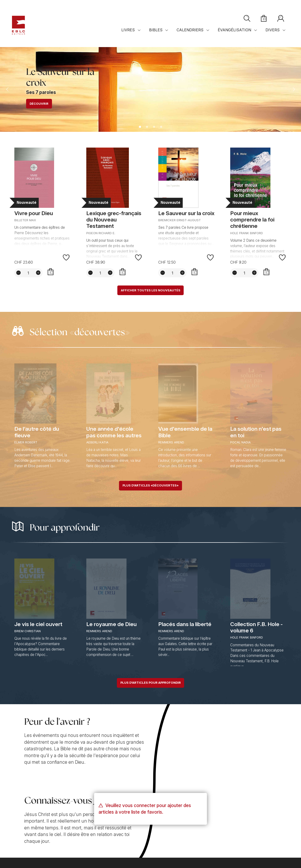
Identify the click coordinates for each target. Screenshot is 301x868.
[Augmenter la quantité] (38, 273)
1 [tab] (140, 127)
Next (294, 89)
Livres (128, 35)
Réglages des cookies (111, 845)
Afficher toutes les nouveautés (151, 291)
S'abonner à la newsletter (228, 813)
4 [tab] (161, 127)
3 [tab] (154, 127)
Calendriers (190, 35)
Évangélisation (234, 35)
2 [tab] (147, 127)
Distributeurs (122, 833)
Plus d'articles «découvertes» (150, 487)
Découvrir (39, 104)
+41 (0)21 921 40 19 (34, 827)
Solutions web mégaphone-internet (67, 854)
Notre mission (27, 798)
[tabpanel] (150, 89)
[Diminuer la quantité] (19, 273)
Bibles (156, 35)
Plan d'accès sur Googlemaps (136, 827)
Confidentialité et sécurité (69, 845)
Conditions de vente (28, 845)
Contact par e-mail (32, 833)
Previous (7, 89)
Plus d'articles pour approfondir (151, 684)
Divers (273, 35)
